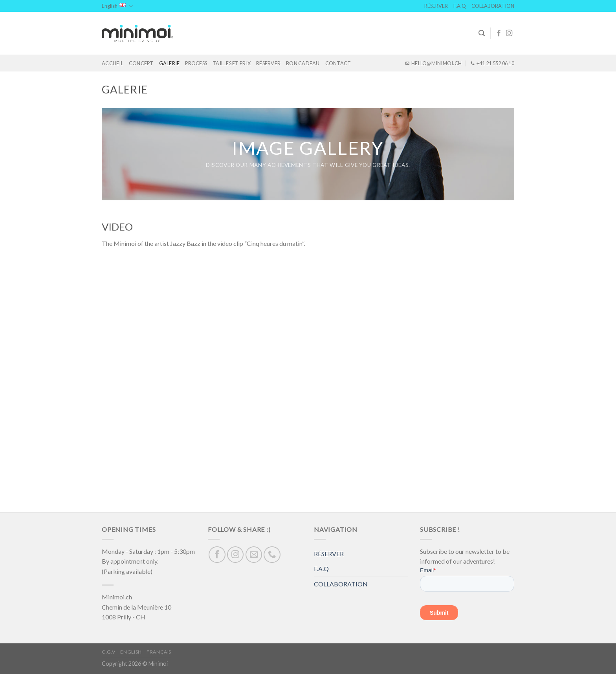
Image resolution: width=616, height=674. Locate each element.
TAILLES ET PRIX (232, 63)
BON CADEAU (303, 63)
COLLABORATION (493, 6)
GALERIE (170, 63)
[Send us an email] (254, 555)
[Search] (482, 33)
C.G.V (109, 652)
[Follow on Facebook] (499, 33)
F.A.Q (460, 6)
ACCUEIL (113, 63)
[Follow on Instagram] (509, 33)
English (117, 6)
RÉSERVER (436, 6)
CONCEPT (141, 63)
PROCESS (196, 63)
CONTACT (338, 63)
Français (159, 652)
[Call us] (272, 555)
